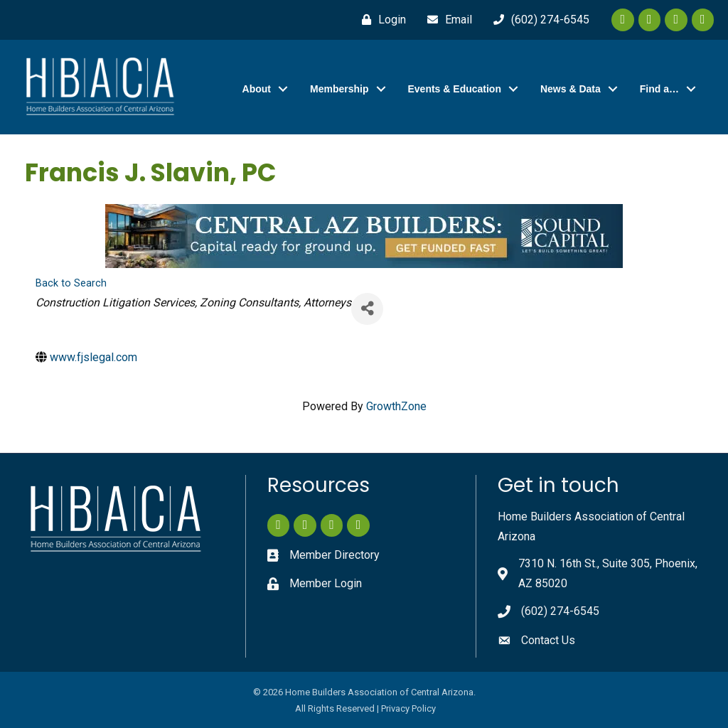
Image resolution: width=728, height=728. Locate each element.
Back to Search (71, 283)
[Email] (446, 20)
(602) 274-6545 (560, 611)
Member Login (326, 583)
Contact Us (548, 640)
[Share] (367, 308)
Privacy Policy (408, 708)
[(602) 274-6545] (538, 20)
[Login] (380, 20)
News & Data (571, 89)
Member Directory (334, 555)
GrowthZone (396, 406)
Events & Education (455, 89)
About (257, 89)
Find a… (659, 89)
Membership (339, 89)
